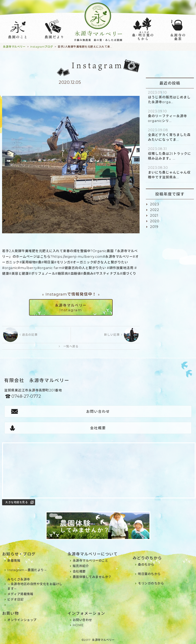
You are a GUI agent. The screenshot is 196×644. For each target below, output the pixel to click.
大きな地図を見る (17, 502)
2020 (155, 221)
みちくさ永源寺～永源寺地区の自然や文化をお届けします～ (35, 584)
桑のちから (146, 565)
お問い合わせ (98, 412)
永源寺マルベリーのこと (91, 561)
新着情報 (14, 561)
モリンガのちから (151, 583)
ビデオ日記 (15, 599)
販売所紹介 (81, 566)
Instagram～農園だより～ (27, 570)
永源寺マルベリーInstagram (71, 308)
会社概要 (98, 428)
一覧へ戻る (71, 346)
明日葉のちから (149, 574)
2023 (155, 204)
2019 (154, 227)
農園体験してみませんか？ (92, 577)
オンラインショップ (22, 620)
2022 (155, 210)
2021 (154, 215)
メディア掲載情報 (20, 594)
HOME (78, 625)
